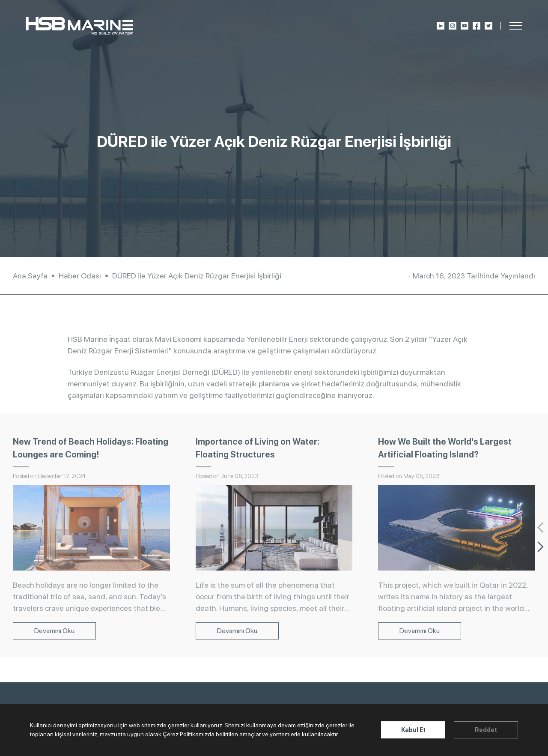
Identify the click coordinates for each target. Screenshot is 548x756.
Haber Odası (80, 276)
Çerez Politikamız (185, 734)
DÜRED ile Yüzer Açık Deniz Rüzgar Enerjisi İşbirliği (197, 276)
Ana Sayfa (30, 276)
